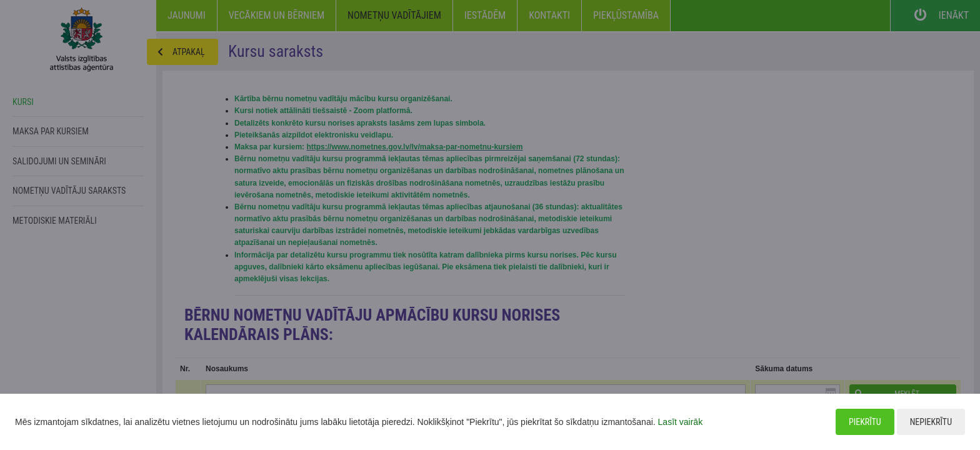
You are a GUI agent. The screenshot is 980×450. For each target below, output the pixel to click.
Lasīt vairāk (681, 422)
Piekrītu (865, 422)
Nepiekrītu (931, 422)
